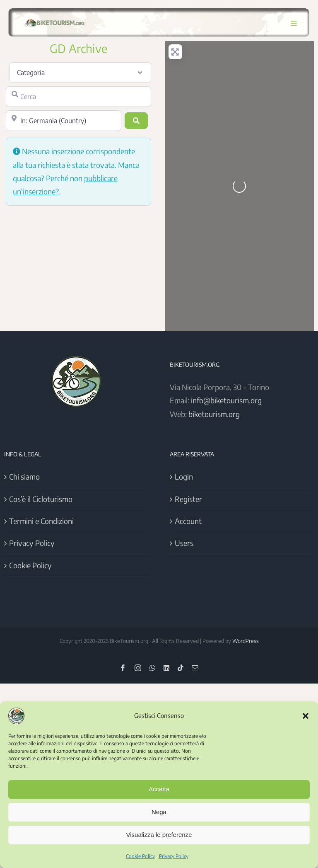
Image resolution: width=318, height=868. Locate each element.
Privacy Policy (174, 856)
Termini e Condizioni (41, 521)
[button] (306, 716)
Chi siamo (24, 476)
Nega (159, 812)
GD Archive (78, 48)
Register (188, 499)
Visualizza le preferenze (159, 835)
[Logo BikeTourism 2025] (53, 19)
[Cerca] (78, 97)
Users (184, 543)
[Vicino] (64, 121)
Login (184, 476)
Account (188, 521)
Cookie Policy (140, 856)
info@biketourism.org (226, 400)
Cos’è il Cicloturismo (41, 499)
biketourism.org (214, 414)
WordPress (246, 641)
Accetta (159, 789)
